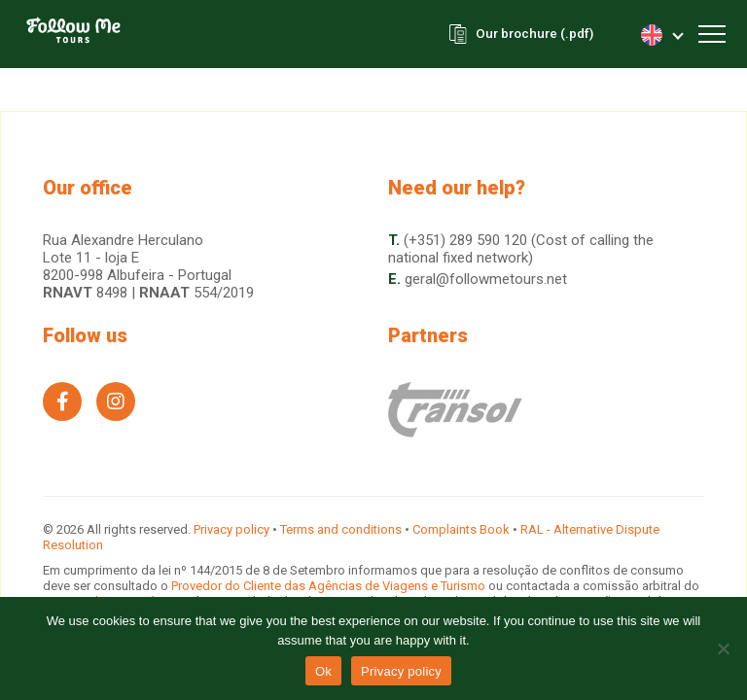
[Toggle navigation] (712, 34)
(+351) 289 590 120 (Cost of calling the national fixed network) (521, 249)
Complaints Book (461, 529)
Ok (323, 671)
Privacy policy (231, 529)
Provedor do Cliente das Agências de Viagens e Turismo (330, 586)
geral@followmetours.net (486, 279)
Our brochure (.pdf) (531, 34)
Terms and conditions (341, 529)
